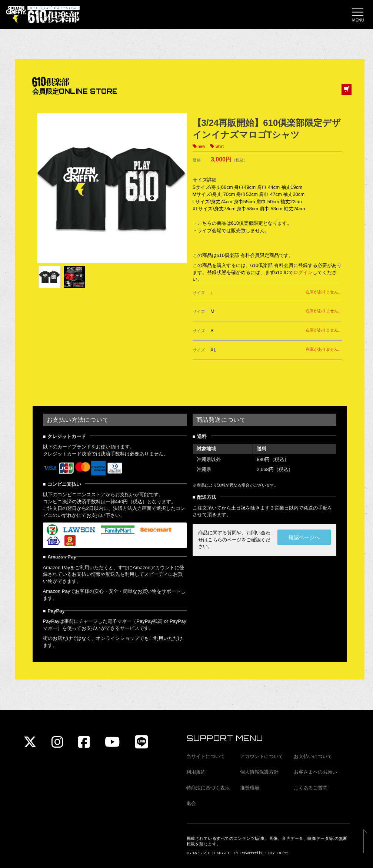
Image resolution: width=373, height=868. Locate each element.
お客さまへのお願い (315, 772)
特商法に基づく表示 (208, 788)
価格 (197, 161)
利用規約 (196, 772)
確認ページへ (304, 538)
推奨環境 (250, 788)
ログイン (303, 273)
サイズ (199, 293)
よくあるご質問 (311, 788)
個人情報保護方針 (259, 772)
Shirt (219, 147)
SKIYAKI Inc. (278, 853)
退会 (191, 803)
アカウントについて (262, 756)
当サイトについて (206, 756)
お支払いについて (313, 756)
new (202, 147)
